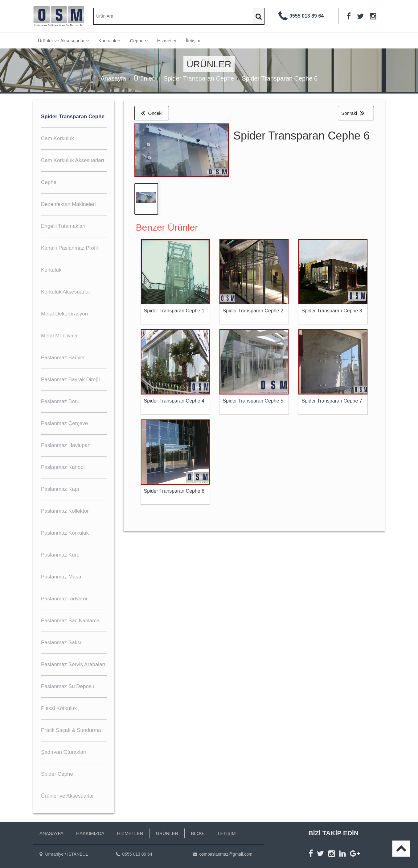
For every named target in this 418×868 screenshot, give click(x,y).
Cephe (139, 41)
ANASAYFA (51, 833)
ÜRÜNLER (167, 833)
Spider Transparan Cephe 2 (253, 311)
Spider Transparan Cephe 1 (174, 311)
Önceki (152, 113)
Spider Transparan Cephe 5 (253, 401)
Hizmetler (167, 41)
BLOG (197, 833)
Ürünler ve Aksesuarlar (64, 41)
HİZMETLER (130, 833)
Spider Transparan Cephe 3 (332, 311)
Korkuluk (110, 41)
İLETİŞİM (226, 833)
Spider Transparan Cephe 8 (174, 492)
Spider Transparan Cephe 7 (332, 401)
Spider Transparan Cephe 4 (174, 401)
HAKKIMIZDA (90, 833)
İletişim (193, 41)
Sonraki (353, 113)
